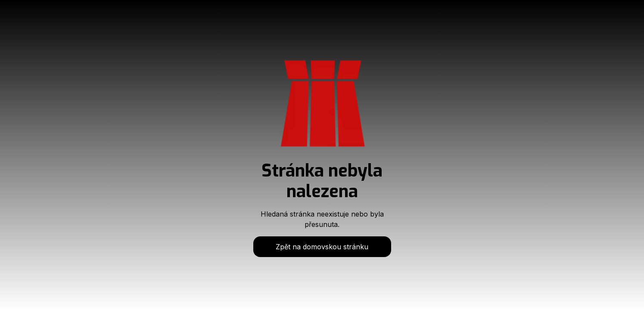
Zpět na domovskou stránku (322, 247)
